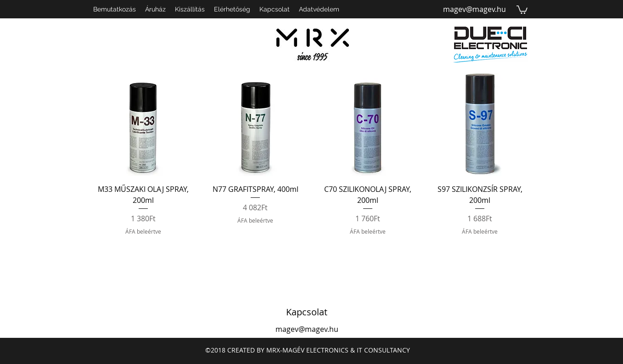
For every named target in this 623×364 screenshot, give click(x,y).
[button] (522, 9)
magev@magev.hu (474, 9)
